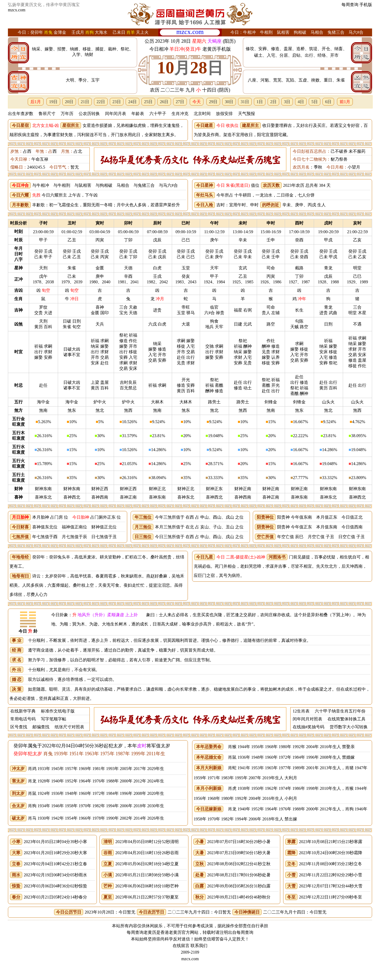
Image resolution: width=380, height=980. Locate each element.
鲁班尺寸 (47, 114)
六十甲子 (158, 114)
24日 (132, 102)
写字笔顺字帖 (54, 719)
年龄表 (138, 114)
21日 (85, 102)
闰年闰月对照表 (307, 719)
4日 (301, 102)
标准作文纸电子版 (58, 711)
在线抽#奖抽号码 (308, 727)
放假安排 (224, 114)
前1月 (345, 102)
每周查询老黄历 (141, 932)
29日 (213, 102)
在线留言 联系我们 (190, 946)
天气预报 (246, 114)
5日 (315, 102)
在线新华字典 (23, 711)
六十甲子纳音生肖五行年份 (340, 711)
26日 (164, 102)
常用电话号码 (23, 719)
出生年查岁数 (21, 114)
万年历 (67, 114)
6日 (328, 102)
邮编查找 (41, 727)
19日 (53, 102)
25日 (148, 102)
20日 (69, 102)
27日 (180, 102)
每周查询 (350, 5)
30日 (229, 102)
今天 (197, 102)
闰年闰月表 (116, 114)
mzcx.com (17, 10)
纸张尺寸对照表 (69, 727)
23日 (117, 102)
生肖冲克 (180, 114)
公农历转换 (89, 114)
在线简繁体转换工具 (346, 719)
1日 (260, 102)
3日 (287, 102)
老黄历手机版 (217, 49)
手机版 (366, 5)
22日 (101, 102)
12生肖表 (301, 711)
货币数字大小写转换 (349, 727)
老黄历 (175, 932)
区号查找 (19, 727)
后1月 (36, 102)
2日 (273, 102)
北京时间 (202, 114)
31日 (245, 102)
